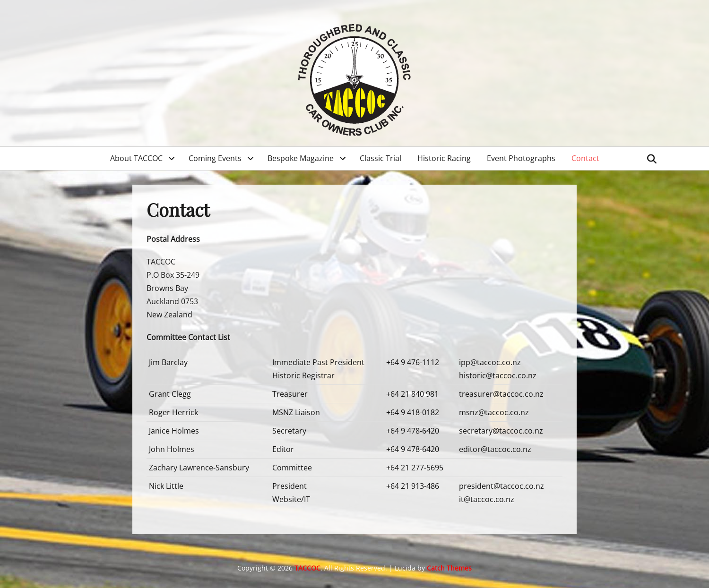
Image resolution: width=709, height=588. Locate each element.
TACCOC (307, 568)
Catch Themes (449, 568)
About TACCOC (136, 158)
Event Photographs (521, 158)
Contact (585, 158)
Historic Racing (444, 158)
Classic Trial (380, 158)
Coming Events (215, 158)
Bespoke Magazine (301, 158)
